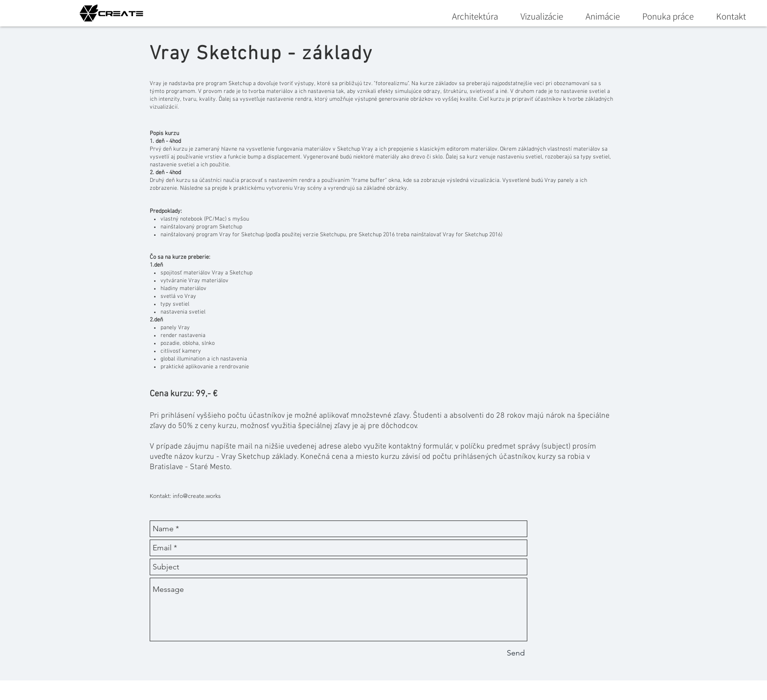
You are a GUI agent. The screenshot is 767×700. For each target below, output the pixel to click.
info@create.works (197, 496)
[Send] (516, 653)
